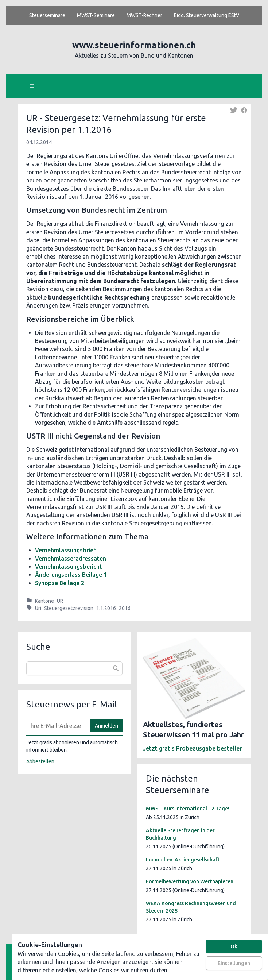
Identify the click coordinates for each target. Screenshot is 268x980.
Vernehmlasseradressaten (71, 559)
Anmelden (106, 726)
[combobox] (74, 668)
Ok (234, 946)
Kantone (44, 601)
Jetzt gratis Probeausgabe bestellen (193, 748)
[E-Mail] (56, 726)
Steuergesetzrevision (69, 608)
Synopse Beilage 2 (60, 583)
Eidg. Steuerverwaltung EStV (207, 15)
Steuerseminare (47, 15)
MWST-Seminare (96, 15)
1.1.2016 (106, 608)
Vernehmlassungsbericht (69, 567)
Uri (38, 608)
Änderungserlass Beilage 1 (71, 575)
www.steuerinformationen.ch (134, 45)
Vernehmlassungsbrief (65, 550)
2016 (125, 608)
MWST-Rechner (144, 15)
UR (60, 601)
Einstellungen (234, 963)
